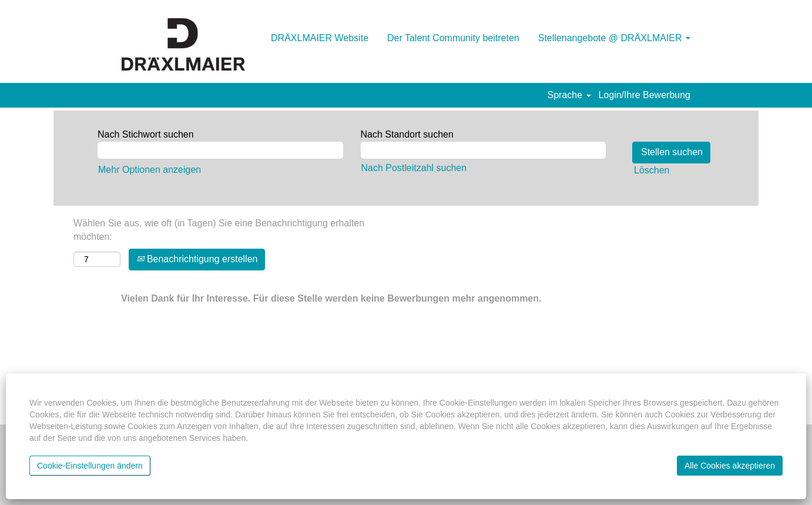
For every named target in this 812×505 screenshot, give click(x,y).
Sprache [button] (569, 95)
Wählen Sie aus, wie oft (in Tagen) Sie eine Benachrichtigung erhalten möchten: (219, 230)
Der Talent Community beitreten (453, 38)
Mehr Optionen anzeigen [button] (150, 170)
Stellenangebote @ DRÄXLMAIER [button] (614, 38)
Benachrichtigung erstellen (197, 259)
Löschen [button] (652, 170)
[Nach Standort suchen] (484, 150)
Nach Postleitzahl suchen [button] (414, 168)
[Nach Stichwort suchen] (220, 150)
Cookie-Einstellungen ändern (90, 466)
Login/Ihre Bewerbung (644, 95)
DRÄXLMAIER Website (320, 38)
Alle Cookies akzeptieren (730, 466)
